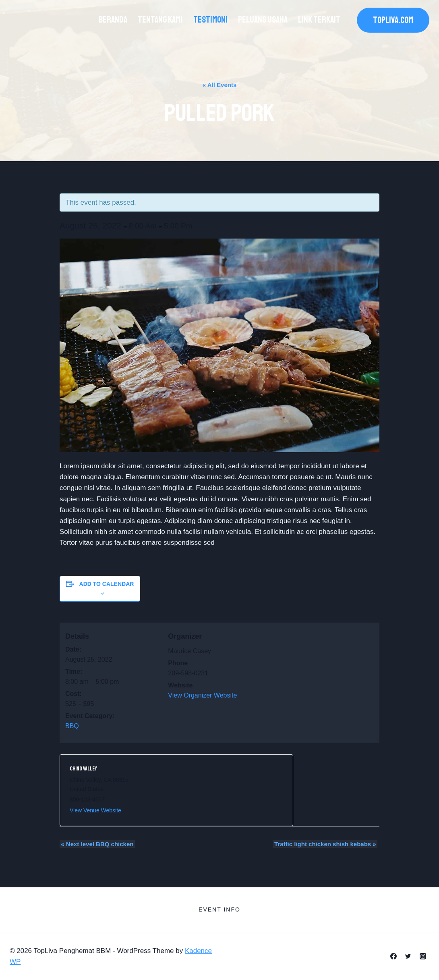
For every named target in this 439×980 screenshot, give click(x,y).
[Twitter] (408, 956)
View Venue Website (95, 810)
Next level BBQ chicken (96, 844)
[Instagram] (423, 956)
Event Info (219, 909)
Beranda (113, 20)
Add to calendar (107, 584)
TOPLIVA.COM (393, 20)
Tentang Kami (160, 20)
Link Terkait (319, 20)
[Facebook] (393, 956)
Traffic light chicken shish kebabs (326, 844)
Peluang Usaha (263, 20)
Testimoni (210, 20)
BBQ (72, 726)
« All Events (219, 85)
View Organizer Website (202, 695)
